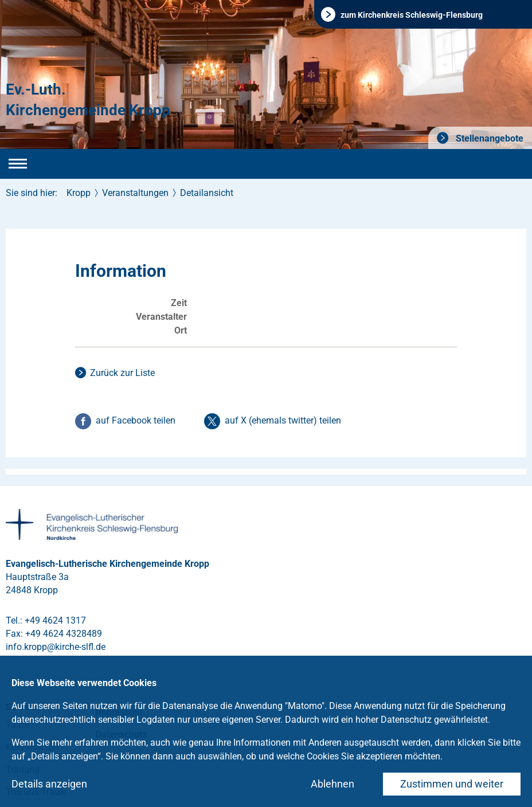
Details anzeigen (49, 784)
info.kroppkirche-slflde (56, 647)
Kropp (79, 193)
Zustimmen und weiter (452, 784)
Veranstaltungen (135, 193)
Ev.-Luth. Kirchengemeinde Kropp (88, 100)
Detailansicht (207, 193)
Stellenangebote (488, 138)
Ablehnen (332, 784)
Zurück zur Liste (122, 373)
